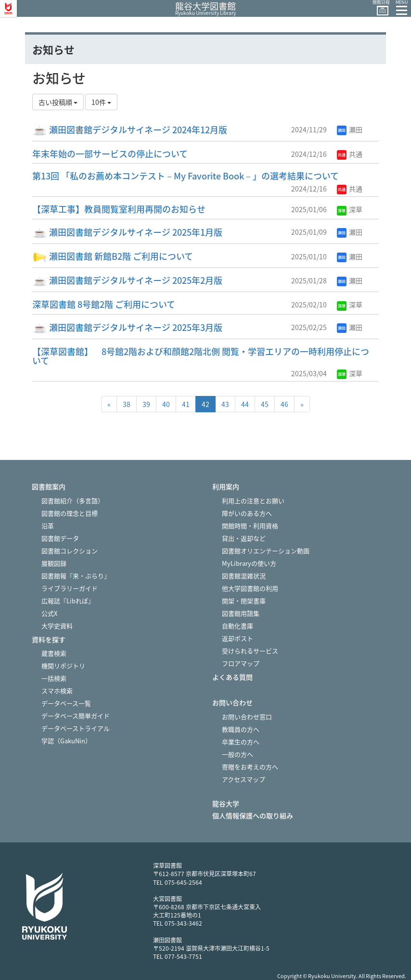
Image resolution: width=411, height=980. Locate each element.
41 (186, 404)
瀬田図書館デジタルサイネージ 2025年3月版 (127, 327)
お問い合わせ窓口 (247, 717)
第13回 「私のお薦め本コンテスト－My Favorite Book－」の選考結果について (186, 176)
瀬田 (350, 129)
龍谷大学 (226, 804)
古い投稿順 (58, 102)
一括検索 (54, 678)
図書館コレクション (70, 551)
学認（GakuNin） (66, 741)
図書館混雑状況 (244, 576)
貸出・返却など (244, 538)
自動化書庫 (238, 626)
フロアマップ (241, 663)
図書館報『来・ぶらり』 (76, 576)
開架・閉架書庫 (244, 601)
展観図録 (54, 563)
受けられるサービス (250, 651)
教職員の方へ (241, 729)
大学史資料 (57, 626)
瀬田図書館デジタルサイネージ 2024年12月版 (130, 130)
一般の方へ (238, 754)
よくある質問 (232, 677)
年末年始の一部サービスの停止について (110, 154)
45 (265, 404)
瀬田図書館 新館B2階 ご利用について (113, 256)
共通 (350, 154)
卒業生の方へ (241, 742)
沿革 (48, 526)
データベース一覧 (66, 703)
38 (127, 404)
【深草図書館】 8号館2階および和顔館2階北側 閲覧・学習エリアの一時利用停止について (201, 356)
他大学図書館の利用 (250, 588)
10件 (101, 102)
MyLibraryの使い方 (249, 563)
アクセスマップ (244, 779)
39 (146, 404)
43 (225, 404)
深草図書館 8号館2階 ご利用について (104, 304)
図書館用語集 (241, 613)
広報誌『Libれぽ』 (68, 601)
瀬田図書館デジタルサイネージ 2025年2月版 (127, 280)
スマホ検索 (57, 691)
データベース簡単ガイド (76, 716)
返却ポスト (238, 638)
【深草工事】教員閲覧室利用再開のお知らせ (119, 209)
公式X (49, 613)
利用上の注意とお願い (253, 501)
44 (245, 404)
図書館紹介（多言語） (73, 501)
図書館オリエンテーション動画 (266, 551)
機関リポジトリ (63, 666)
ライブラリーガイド (70, 588)
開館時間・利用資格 (250, 526)
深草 (350, 209)
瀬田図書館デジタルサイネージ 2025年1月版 (127, 232)
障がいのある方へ (247, 513)
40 (166, 404)
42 (205, 404)
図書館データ (60, 538)
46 (284, 404)
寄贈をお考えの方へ (250, 767)
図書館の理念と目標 (70, 513)
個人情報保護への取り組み (253, 816)
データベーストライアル (76, 728)
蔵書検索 (54, 653)
